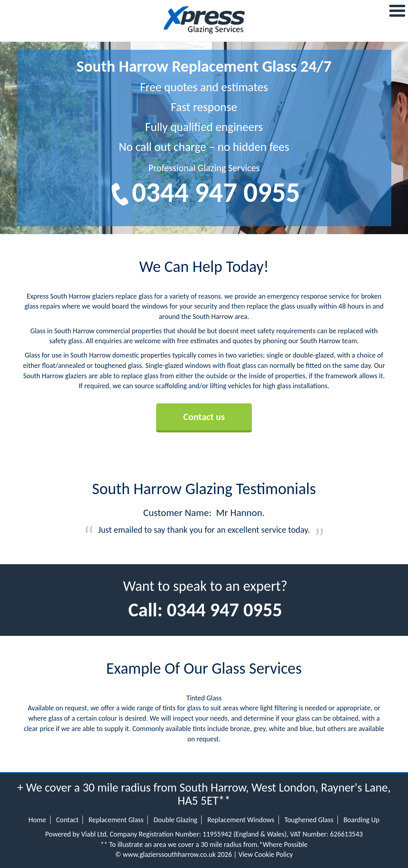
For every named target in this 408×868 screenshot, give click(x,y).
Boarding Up (362, 820)
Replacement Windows (241, 820)
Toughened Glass (309, 820)
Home (37, 820)
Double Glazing (175, 820)
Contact (67, 820)
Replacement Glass (116, 820)
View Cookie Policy (266, 854)
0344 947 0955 (216, 192)
